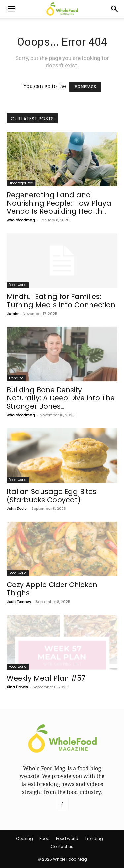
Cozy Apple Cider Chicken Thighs (52, 589)
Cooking (24, 838)
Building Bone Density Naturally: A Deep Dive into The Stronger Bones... (61, 398)
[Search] (115, 9)
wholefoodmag (21, 220)
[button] (11, 9)
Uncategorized (21, 183)
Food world (18, 285)
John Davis (17, 509)
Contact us (62, 846)
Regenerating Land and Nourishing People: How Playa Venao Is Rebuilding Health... (59, 203)
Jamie (12, 314)
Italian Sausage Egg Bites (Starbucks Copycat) (51, 496)
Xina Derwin (17, 687)
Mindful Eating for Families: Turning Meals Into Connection (61, 301)
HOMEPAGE (85, 87)
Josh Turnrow (19, 602)
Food (44, 838)
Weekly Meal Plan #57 (46, 678)
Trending (16, 378)
